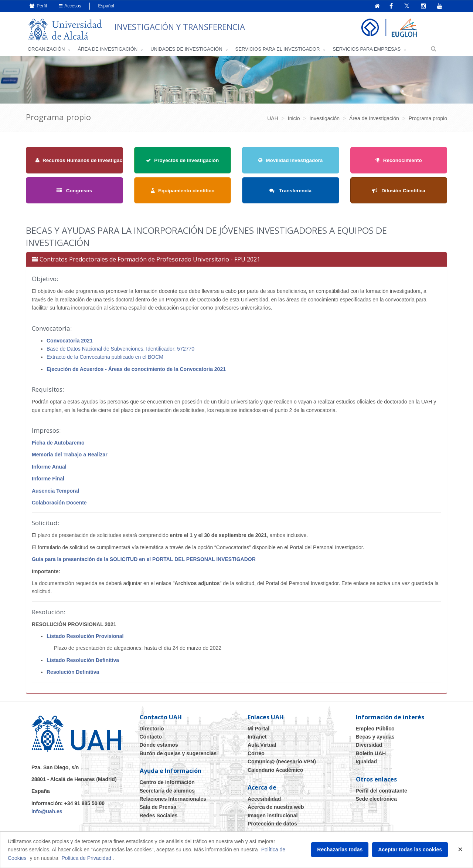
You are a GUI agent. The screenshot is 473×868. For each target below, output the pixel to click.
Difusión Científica (399, 194)
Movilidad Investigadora (290, 163)
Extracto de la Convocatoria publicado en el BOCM (105, 360)
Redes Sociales (159, 818)
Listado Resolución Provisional (85, 639)
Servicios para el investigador (278, 52)
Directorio (152, 732)
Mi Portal (258, 732)
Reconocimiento (399, 163)
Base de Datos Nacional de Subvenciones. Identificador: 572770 (120, 352)
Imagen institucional (273, 818)
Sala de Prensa (158, 810)
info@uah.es (47, 814)
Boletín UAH (371, 756)
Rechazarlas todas (340, 850)
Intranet (257, 740)
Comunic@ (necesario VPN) (282, 764)
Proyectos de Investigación (182, 163)
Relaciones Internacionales (173, 802)
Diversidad (369, 748)
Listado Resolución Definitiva (83, 663)
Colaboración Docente (59, 506)
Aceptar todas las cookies (410, 850)
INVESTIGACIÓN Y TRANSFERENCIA (199, 26)
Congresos (74, 194)
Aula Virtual (262, 748)
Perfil (38, 6)
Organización (46, 52)
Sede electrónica (376, 802)
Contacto (151, 740)
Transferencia (290, 194)
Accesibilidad (264, 802)
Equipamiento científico (182, 194)
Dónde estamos (159, 748)
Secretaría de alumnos (167, 794)
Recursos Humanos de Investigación (83, 163)
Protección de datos (272, 827)
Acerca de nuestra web (276, 810)
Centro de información (167, 785)
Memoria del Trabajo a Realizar (70, 458)
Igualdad (367, 764)
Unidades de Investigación (186, 52)
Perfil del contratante (382, 794)
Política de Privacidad (86, 858)
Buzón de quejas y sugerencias (178, 756)
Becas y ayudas (375, 740)
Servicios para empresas (367, 52)
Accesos (70, 6)
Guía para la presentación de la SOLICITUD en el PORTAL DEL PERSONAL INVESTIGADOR (144, 562)
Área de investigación (108, 52)
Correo (256, 756)
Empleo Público (375, 732)
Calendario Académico (275, 773)
